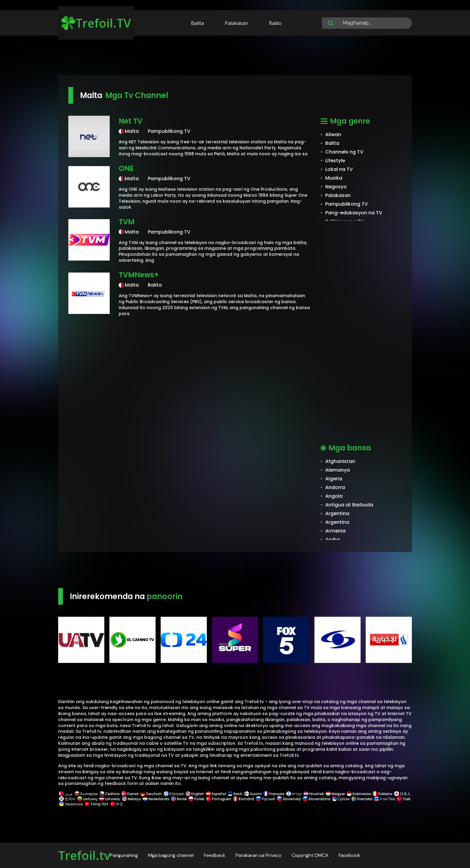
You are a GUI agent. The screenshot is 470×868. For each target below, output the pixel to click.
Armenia (335, 531)
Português (219, 799)
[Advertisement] (235, 56)
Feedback (215, 855)
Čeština (110, 794)
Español (216, 794)
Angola (334, 496)
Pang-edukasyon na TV (354, 213)
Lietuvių (87, 799)
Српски (341, 799)
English (195, 794)
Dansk (130, 794)
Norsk (179, 799)
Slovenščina (317, 799)
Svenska (362, 799)
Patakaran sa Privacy (259, 855)
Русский (266, 799)
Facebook (350, 855)
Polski (196, 799)
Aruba (333, 540)
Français (274, 794)
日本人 (402, 794)
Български (86, 794)
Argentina (337, 513)
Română (244, 799)
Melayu (131, 799)
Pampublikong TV (347, 204)
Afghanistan (340, 461)
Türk (403, 799)
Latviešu (110, 799)
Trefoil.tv (84, 855)
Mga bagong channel (171, 855)
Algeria (334, 479)
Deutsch (151, 794)
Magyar (335, 794)
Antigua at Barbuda (349, 505)
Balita (197, 23)
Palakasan (236, 23)
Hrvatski (314, 794)
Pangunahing (124, 855)
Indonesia (359, 794)
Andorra (335, 487)
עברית (294, 794)
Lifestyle (335, 161)
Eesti (235, 794)
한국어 (67, 799)
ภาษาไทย (385, 799)
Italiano (382, 794)
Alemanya (338, 470)
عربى (66, 794)
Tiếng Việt (97, 804)
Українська (71, 804)
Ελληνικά (174, 794)
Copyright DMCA (310, 855)
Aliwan (333, 134)
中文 (116, 804)
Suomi (253, 794)
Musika (334, 178)
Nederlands (156, 799)
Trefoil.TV (96, 23)
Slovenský (289, 799)
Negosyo (336, 187)
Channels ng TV (344, 152)
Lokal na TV (339, 169)
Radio (275, 23)
